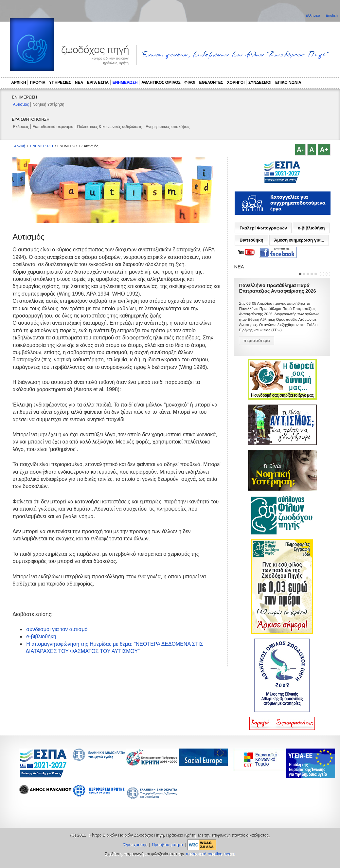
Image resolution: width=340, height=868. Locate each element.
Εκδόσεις (21, 127)
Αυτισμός (21, 104)
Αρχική (19, 146)
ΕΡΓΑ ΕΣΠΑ (98, 82)
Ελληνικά (313, 15)
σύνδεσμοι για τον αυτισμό (57, 629)
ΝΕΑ (79, 82)
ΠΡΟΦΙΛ (37, 82)
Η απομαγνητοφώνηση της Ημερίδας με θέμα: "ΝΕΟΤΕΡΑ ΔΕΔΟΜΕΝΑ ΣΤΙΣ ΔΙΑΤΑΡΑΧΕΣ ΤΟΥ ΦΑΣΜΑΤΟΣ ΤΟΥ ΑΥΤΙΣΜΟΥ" (114, 648)
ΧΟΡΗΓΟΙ (236, 82)
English (332, 15)
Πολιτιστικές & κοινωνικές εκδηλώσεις (109, 127)
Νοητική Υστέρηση (48, 104)
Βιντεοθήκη (251, 240)
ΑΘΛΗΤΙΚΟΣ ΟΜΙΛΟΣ (161, 82)
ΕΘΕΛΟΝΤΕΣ (211, 82)
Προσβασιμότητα (167, 845)
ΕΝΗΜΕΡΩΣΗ (125, 82)
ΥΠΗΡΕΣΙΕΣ (60, 82)
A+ (324, 150)
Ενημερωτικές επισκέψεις (168, 127)
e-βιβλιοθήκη (41, 636)
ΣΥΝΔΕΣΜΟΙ (260, 82)
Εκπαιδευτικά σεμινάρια (53, 127)
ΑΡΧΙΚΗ (18, 82)
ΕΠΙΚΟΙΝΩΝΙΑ (288, 82)
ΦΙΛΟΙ (190, 82)
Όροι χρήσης (135, 845)
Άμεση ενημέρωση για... (299, 240)
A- (300, 150)
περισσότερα (256, 341)
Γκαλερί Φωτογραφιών (263, 228)
